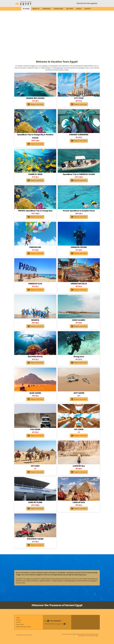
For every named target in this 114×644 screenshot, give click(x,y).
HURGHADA (47, 9)
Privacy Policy (20, 624)
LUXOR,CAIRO (58, 9)
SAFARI (79, 9)
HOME (18, 618)
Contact (18, 622)
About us (19, 620)
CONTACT (88, 9)
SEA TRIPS (70, 9)
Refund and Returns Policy (24, 627)
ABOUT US (36, 9)
